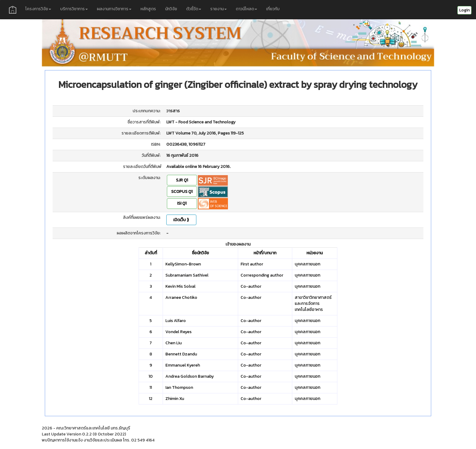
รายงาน (218, 9)
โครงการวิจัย (38, 9)
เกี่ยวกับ (273, 9)
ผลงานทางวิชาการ (114, 9)
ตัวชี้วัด (194, 9)
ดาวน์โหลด (246, 9)
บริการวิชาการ (74, 9)
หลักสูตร (148, 9)
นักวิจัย (171, 9)
